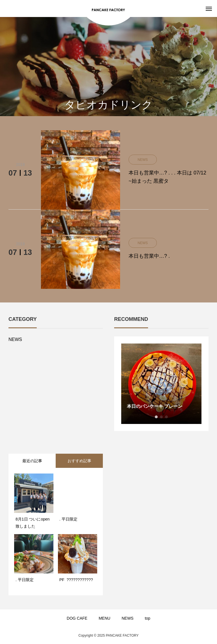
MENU (104, 618)
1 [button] (156, 417)
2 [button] (161, 417)
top (147, 618)
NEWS (15, 339)
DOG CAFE (77, 618)
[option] (161, 384)
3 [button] (166, 417)
